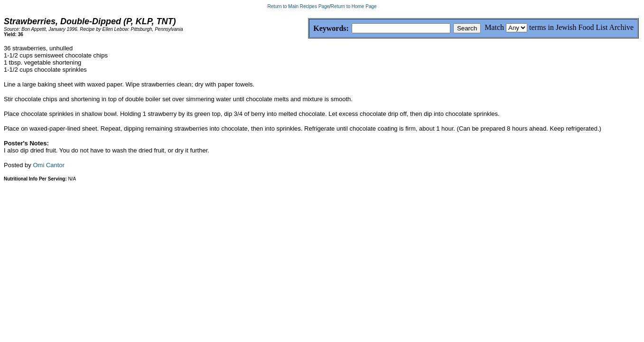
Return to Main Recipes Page (298, 6)
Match (494, 27)
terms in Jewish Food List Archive (581, 27)
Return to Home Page (354, 6)
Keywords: (308, 29)
